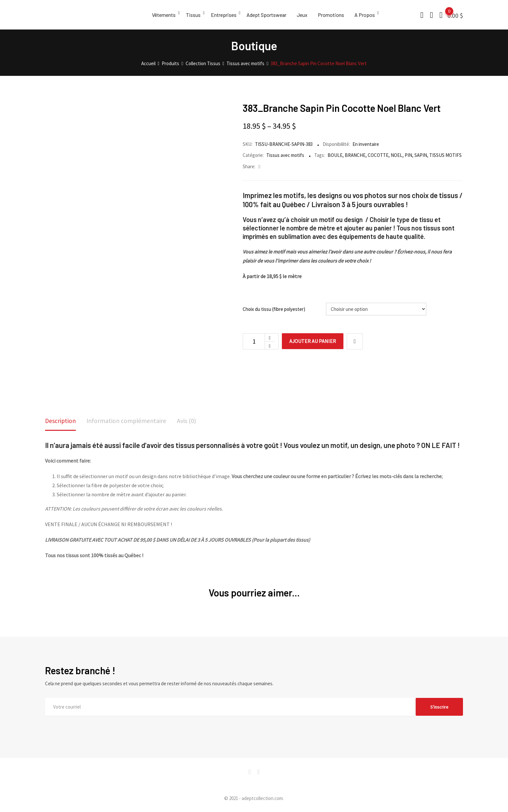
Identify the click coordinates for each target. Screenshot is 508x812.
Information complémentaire (127, 421)
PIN (408, 155)
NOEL (397, 155)
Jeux (304, 15)
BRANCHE (355, 155)
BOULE (335, 155)
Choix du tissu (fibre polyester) (274, 309)
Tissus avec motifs (285, 155)
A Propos (367, 15)
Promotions (333, 15)
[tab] (61, 422)
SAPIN (421, 155)
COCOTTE (378, 155)
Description (61, 421)
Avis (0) (188, 421)
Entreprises (224, 15)
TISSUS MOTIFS (445, 155)
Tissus (194, 15)
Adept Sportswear (268, 15)
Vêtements (164, 15)
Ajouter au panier (313, 341)
